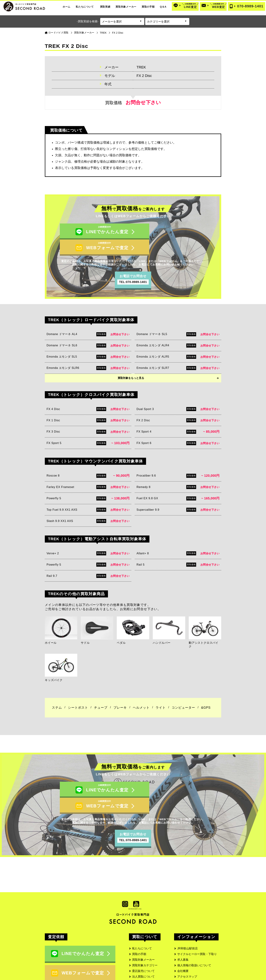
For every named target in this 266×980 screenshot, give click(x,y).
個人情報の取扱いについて (194, 937)
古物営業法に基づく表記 (193, 954)
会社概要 (183, 942)
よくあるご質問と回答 (146, 965)
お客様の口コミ (142, 959)
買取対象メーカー (126, 7)
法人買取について (143, 948)
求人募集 (183, 931)
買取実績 (105, 7)
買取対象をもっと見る (131, 364)
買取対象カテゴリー (145, 937)
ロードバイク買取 (58, 33)
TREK (103, 33)
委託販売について (143, 942)
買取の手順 (148, 7)
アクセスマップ (187, 948)
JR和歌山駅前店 (188, 920)
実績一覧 (138, 954)
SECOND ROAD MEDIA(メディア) (199, 965)
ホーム (66, 7)
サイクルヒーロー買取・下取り (197, 926)
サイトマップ (186, 959)
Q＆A (163, 7)
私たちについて (85, 7)
